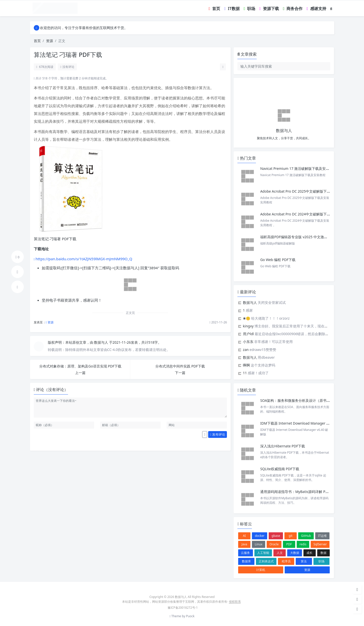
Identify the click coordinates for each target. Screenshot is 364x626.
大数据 (295, 553)
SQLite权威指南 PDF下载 (280, 469)
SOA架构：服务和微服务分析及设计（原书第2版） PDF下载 (307, 400)
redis (303, 544)
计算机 (261, 570)
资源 (50, 41)
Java (244, 544)
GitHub (306, 536)
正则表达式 (266, 561)
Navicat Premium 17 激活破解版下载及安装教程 (299, 168)
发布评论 (218, 434)
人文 (280, 553)
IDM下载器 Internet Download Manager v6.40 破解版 (303, 423)
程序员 (286, 561)
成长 (309, 553)
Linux (259, 544)
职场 (321, 561)
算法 (304, 561)
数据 (323, 553)
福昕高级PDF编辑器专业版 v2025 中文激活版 (295, 237)
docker (260, 536)
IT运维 (323, 536)
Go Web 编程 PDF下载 (278, 260)
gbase (276, 536)
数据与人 (102, 342)
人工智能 (263, 553)
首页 (37, 41)
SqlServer (320, 544)
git (291, 536)
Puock (190, 616)
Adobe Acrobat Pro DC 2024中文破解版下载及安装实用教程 (307, 214)
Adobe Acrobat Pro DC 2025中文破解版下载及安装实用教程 (307, 191)
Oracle (274, 544)
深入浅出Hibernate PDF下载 (283, 446)
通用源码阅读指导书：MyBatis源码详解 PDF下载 (298, 492)
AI (244, 536)
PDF (289, 544)
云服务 (245, 553)
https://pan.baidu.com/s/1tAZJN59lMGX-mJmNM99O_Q (84, 259)
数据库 (246, 561)
